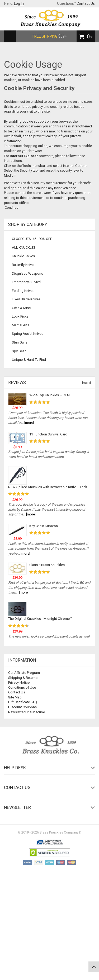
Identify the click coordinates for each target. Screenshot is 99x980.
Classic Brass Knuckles (47, 565)
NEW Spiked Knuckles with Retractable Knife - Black (48, 487)
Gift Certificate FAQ (23, 702)
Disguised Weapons (27, 273)
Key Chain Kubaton (44, 526)
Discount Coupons (22, 707)
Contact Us (86, 3)
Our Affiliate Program (24, 673)
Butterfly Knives (24, 265)
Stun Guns (20, 342)
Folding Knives (23, 291)
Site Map (15, 697)
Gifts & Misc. (22, 308)
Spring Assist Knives (28, 334)
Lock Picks (20, 316)
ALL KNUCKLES (24, 248)
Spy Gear (19, 351)
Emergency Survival (27, 282)
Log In (19, 3)
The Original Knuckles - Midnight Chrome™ (40, 619)
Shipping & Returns (23, 678)
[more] (86, 383)
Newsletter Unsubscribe (27, 712)
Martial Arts (21, 325)
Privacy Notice (19, 682)
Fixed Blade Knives (26, 299)
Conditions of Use (22, 687)
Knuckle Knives (23, 256)
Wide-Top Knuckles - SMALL (51, 395)
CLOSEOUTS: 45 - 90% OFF (32, 239)
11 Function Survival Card (48, 434)
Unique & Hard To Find (29, 360)
